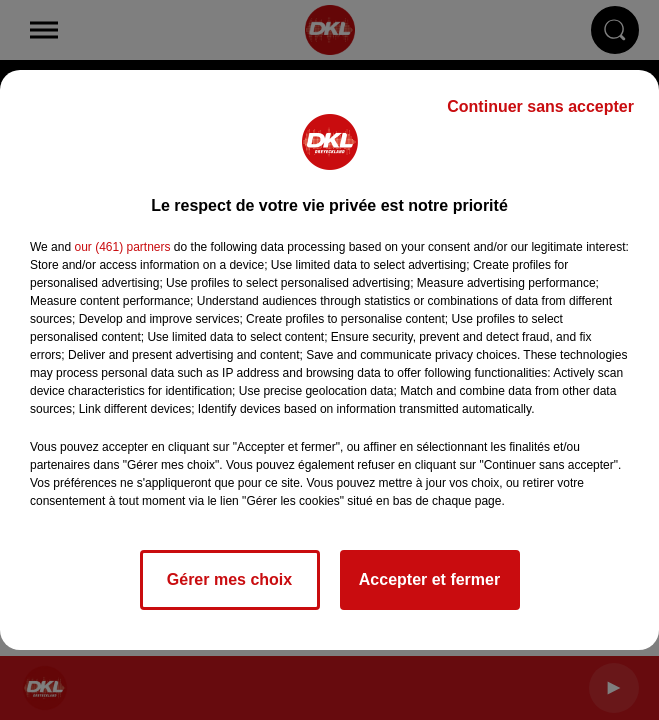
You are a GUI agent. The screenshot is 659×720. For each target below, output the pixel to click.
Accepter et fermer (429, 579)
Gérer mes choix (229, 579)
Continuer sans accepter (540, 106)
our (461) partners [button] (122, 247)
